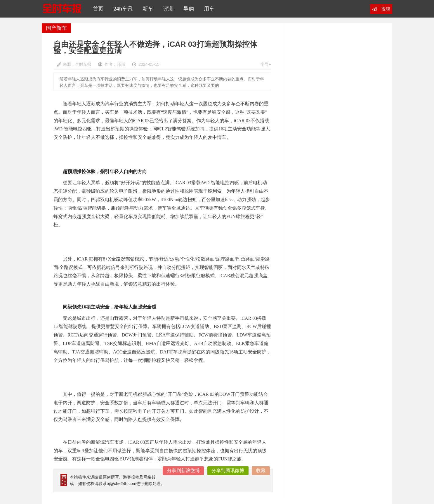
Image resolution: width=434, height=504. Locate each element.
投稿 (386, 9)
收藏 (261, 471)
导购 (187, 9)
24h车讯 (121, 9)
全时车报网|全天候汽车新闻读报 (62, 9)
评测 (167, 9)
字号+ (266, 64)
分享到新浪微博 (183, 471)
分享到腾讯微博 (228, 471)
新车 (146, 9)
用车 (208, 9)
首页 (97, 9)
